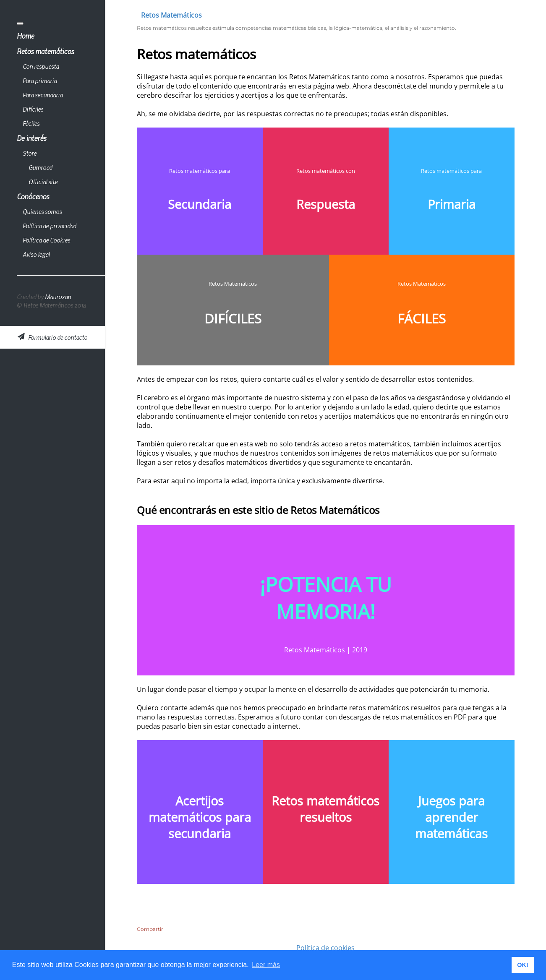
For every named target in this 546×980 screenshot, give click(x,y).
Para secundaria (43, 95)
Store (30, 153)
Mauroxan (58, 297)
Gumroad (40, 167)
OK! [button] (522, 965)
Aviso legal (36, 254)
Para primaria (40, 81)
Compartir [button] (150, 929)
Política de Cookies (46, 240)
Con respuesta (41, 66)
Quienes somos (42, 211)
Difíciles (33, 109)
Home (25, 36)
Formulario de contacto (52, 337)
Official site (43, 182)
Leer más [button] (266, 965)
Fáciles (31, 123)
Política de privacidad (49, 226)
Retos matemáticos (45, 51)
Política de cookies (325, 948)
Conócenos (33, 196)
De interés (31, 138)
